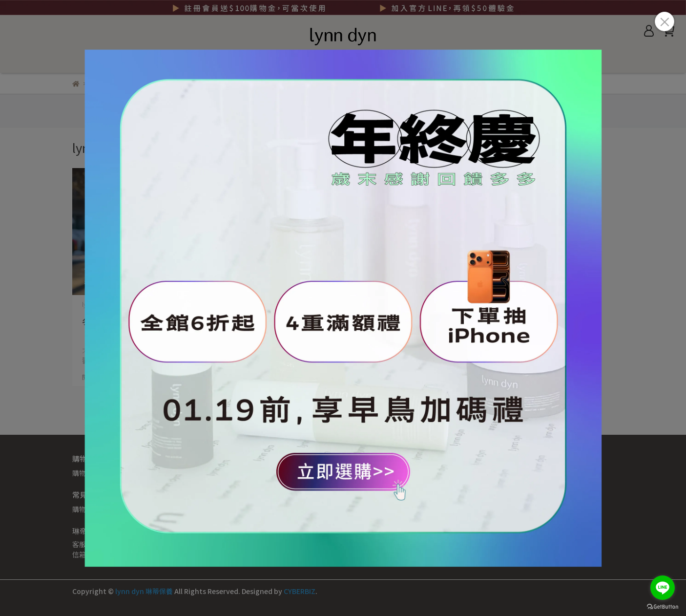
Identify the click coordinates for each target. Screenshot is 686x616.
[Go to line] (663, 588)
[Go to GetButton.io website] (663, 606)
